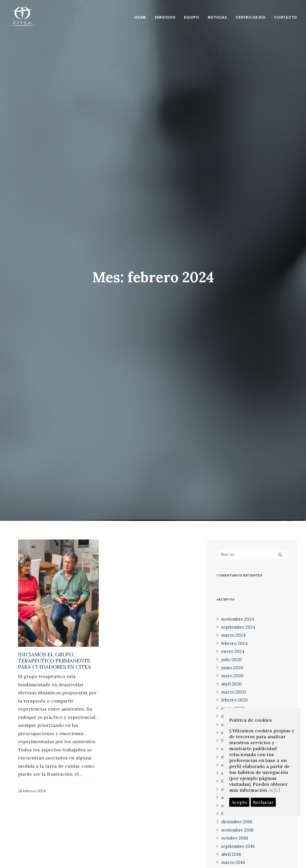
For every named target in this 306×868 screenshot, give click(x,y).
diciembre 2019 (237, 686)
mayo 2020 (232, 645)
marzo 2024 (233, 605)
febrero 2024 (234, 613)
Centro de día (250, 17)
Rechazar (263, 802)
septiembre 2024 (238, 596)
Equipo (192, 17)
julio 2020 (232, 629)
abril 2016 (231, 824)
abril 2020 (232, 653)
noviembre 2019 (237, 694)
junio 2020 (232, 637)
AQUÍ (274, 790)
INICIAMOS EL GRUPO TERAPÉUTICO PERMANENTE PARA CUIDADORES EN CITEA (55, 630)
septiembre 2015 (238, 856)
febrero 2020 (235, 669)
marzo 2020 (234, 661)
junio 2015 (232, 864)
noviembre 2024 (238, 588)
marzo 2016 (233, 832)
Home (140, 17)
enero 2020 (233, 677)
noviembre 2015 (237, 848)
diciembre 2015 (237, 840)
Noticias (217, 17)
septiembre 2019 (238, 702)
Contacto (286, 17)
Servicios (165, 17)
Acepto (239, 802)
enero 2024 (233, 621)
